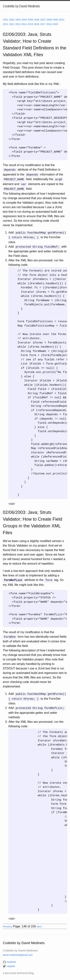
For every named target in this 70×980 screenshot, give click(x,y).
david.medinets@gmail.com (18, 951)
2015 (31, 24)
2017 (43, 24)
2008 (49, 20)
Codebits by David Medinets (21, 6)
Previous (8, 923)
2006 (37, 20)
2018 (49, 24)
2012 (12, 24)
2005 (31, 20)
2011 (6, 24)
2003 (18, 20)
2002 (12, 20)
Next (39, 923)
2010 (62, 20)
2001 (6, 20)
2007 (43, 20)
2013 (18, 24)
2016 (37, 24)
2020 (55, 24)
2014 (24, 24)
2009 (55, 20)
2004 (24, 20)
